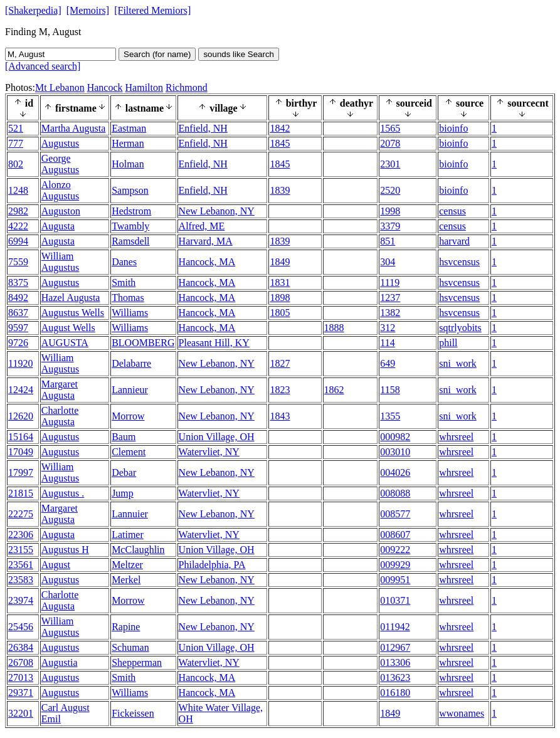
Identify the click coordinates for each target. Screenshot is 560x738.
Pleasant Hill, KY (214, 343)
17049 (21, 452)
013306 (395, 662)
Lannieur (130, 390)
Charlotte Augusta (60, 416)
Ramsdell (130, 241)
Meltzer (127, 565)
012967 (395, 647)
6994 (18, 241)
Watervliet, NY (209, 452)
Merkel (126, 580)
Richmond (187, 87)
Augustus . (63, 493)
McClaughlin (138, 550)
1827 (280, 363)
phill (448, 343)
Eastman (129, 128)
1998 (390, 211)
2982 (18, 211)
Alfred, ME (202, 226)
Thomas (128, 298)
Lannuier (130, 514)
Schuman (130, 647)
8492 (18, 298)
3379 (390, 226)
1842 (280, 128)
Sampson (130, 190)
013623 (395, 677)
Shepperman (137, 662)
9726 (18, 343)
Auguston (61, 211)
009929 (395, 565)
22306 (21, 535)
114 (387, 343)
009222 (395, 550)
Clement (129, 452)
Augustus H (65, 550)
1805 (280, 313)
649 (388, 363)
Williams (130, 313)
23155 (21, 550)
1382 (390, 313)
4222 (18, 226)
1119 (390, 282)
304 (388, 262)
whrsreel (456, 437)
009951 (395, 580)
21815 (21, 493)
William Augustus (60, 262)
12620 (21, 416)
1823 (280, 390)
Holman (128, 164)
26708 (21, 662)
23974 (21, 600)
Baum (124, 437)
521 (16, 128)
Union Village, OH (217, 437)
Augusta (58, 226)
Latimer (128, 535)
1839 (280, 190)
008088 (395, 493)
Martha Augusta (74, 128)
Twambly (130, 226)
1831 (280, 282)
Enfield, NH (203, 128)
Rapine (126, 627)
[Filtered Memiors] (152, 10)
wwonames (462, 713)
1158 (390, 390)
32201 (21, 713)
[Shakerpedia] (33, 10)
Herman (128, 143)
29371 (21, 693)
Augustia (60, 662)
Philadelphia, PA (212, 565)
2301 (390, 164)
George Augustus (60, 164)
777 (16, 143)
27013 (21, 677)
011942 (395, 627)
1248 (18, 190)
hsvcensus (459, 262)
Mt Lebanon (60, 87)
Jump (123, 493)
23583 (21, 580)
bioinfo (453, 128)
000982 (395, 437)
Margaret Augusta (60, 390)
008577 (395, 514)
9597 (18, 328)
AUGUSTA (65, 343)
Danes (124, 262)
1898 (280, 298)
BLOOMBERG (143, 343)
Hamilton (144, 87)
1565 (390, 128)
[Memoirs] (88, 10)
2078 (390, 143)
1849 (280, 262)
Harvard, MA (206, 241)
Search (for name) (157, 54)
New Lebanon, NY (217, 211)
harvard (454, 241)
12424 (21, 390)
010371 (395, 600)
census (452, 211)
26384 (21, 647)
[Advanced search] (43, 66)
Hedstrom (131, 211)
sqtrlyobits (460, 328)
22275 (21, 514)
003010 (395, 452)
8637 (18, 313)
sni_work (458, 363)
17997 (21, 472)
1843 (280, 416)
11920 (20, 363)
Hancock (105, 87)
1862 (334, 390)
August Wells (68, 328)
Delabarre (131, 363)
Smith (124, 282)
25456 (21, 627)
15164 (21, 437)
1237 (390, 298)
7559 (18, 262)
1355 (390, 416)
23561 (21, 565)
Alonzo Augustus (60, 190)
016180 (395, 693)
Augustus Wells (73, 313)
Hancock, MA (207, 262)
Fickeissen (133, 713)
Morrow (128, 416)
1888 (334, 328)
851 (388, 241)
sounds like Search (239, 54)
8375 (18, 282)
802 (16, 164)
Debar (124, 472)
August (56, 565)
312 (388, 328)
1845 (280, 143)
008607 (395, 535)
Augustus (60, 143)
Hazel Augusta (71, 298)
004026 (395, 472)
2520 (390, 190)
